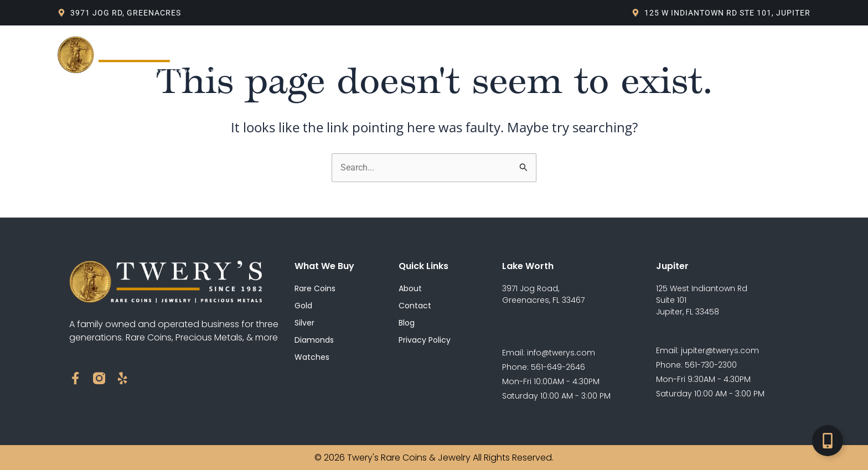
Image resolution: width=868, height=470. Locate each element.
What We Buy (366, 55)
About (305, 55)
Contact (558, 55)
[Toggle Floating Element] (828, 441)
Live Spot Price (487, 55)
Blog (424, 55)
